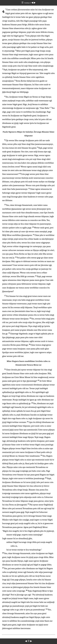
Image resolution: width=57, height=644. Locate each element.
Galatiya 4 (28, 3)
